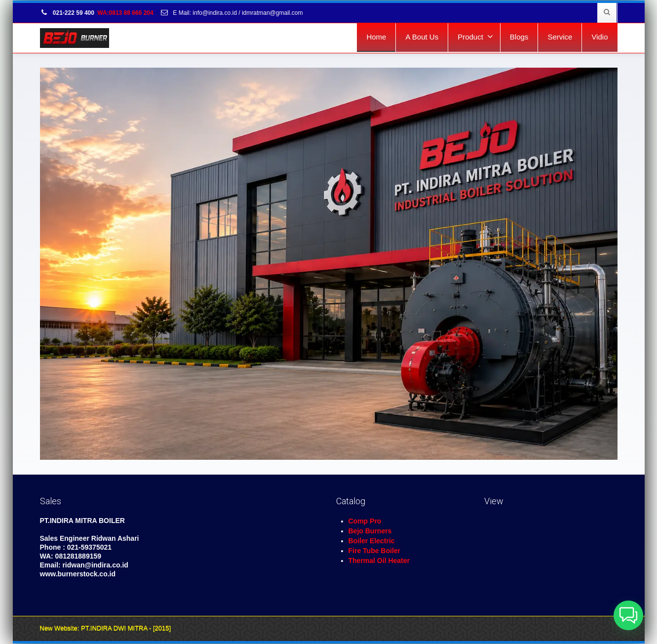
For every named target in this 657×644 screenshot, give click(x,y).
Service (560, 37)
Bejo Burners (370, 531)
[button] (628, 615)
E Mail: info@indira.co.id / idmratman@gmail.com (231, 13)
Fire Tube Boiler (375, 551)
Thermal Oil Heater (379, 561)
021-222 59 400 (67, 13)
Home (376, 37)
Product (475, 37)
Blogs (519, 37)
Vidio (599, 37)
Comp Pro (365, 521)
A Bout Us (422, 37)
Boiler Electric (372, 541)
